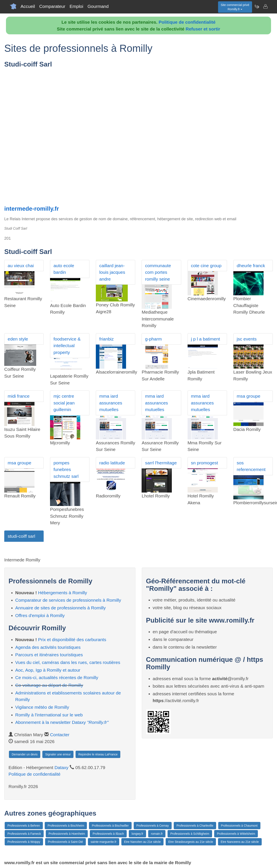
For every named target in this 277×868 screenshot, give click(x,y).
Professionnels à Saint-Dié (65, 842)
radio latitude (112, 463)
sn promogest (205, 463)
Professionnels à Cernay (153, 826)
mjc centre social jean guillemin (64, 403)
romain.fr (157, 834)
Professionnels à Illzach (108, 834)
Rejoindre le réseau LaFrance (98, 754)
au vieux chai (21, 266)
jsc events (247, 339)
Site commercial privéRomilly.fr (235, 7)
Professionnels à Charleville (195, 826)
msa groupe (249, 396)
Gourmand (98, 6)
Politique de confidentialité (187, 22)
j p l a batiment (206, 339)
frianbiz (106, 339)
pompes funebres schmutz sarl (66, 470)
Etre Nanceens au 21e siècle (240, 842)
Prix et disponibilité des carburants (72, 640)
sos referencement (251, 466)
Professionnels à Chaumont (239, 826)
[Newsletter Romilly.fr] (257, 6)
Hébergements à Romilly (63, 593)
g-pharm (153, 339)
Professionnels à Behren (24, 826)
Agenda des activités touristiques (48, 647)
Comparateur (52, 6)
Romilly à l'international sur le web (49, 715)
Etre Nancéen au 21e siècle (142, 842)
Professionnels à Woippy (24, 842)
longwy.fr (137, 834)
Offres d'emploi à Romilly (40, 615)
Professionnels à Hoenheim (67, 834)
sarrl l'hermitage (161, 463)
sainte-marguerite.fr (104, 842)
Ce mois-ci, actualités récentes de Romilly (57, 677)
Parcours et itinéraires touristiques (49, 655)
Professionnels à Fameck (24, 834)
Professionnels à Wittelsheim (236, 834)
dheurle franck (251, 266)
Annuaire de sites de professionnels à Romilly (61, 608)
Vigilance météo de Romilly (42, 707)
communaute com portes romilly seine (158, 272)
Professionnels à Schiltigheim (190, 834)
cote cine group (206, 266)
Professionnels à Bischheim (66, 826)
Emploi (76, 6)
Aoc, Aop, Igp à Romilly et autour (48, 670)
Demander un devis (25, 754)
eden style (18, 339)
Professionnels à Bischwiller (110, 826)
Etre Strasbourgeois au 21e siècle (191, 842)
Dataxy (61, 767)
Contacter (60, 735)
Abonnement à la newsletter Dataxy (62, 722)
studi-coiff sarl (21, 536)
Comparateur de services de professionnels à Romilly (68, 600)
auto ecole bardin (64, 269)
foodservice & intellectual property (67, 346)
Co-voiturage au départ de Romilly (49, 685)
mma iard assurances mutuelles (111, 403)
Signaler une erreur (58, 754)
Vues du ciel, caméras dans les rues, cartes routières (68, 662)
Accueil (28, 6)
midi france (19, 396)
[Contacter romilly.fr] (265, 6)
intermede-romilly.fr (32, 209)
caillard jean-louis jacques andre (112, 272)
